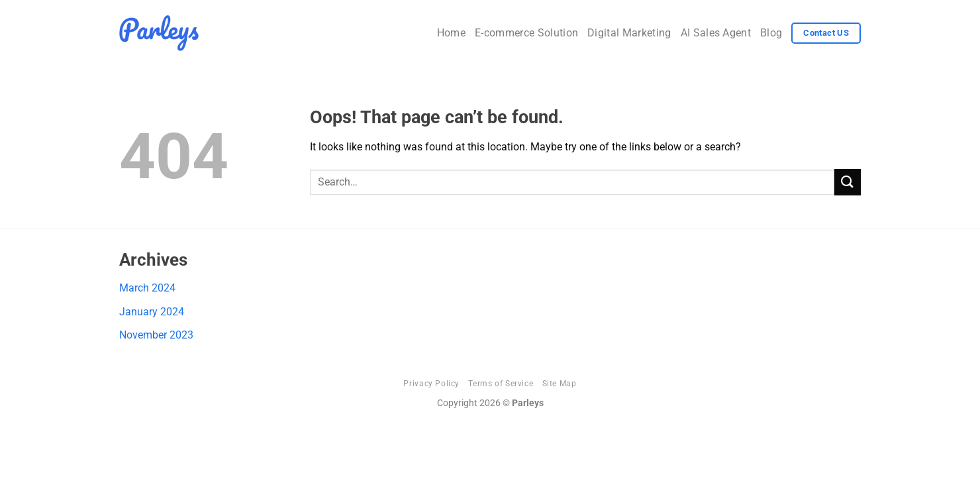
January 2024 (152, 312)
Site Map (560, 384)
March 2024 (147, 288)
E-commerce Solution (526, 33)
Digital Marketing (629, 33)
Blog (771, 33)
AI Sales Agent (716, 33)
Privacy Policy (431, 384)
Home (451, 33)
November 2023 (156, 335)
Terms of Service (501, 384)
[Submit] (848, 182)
